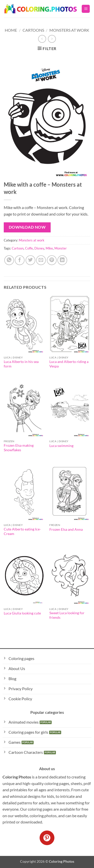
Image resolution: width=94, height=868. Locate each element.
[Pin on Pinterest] (52, 260)
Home (11, 30)
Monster (61, 248)
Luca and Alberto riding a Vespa (69, 364)
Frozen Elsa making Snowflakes (19, 448)
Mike (49, 248)
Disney (39, 248)
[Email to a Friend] (41, 260)
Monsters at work (69, 30)
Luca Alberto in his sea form (21, 364)
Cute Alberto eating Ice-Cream (22, 531)
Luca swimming (61, 446)
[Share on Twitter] (30, 260)
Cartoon (18, 248)
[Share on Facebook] (20, 260)
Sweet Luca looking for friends (67, 615)
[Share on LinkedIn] (62, 260)
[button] (86, 9)
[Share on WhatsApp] (9, 260)
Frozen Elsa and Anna (66, 529)
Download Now (27, 227)
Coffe (29, 248)
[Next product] (42, 39)
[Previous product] (52, 39)
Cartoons (33, 30)
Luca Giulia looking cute (22, 613)
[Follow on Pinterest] (47, 838)
